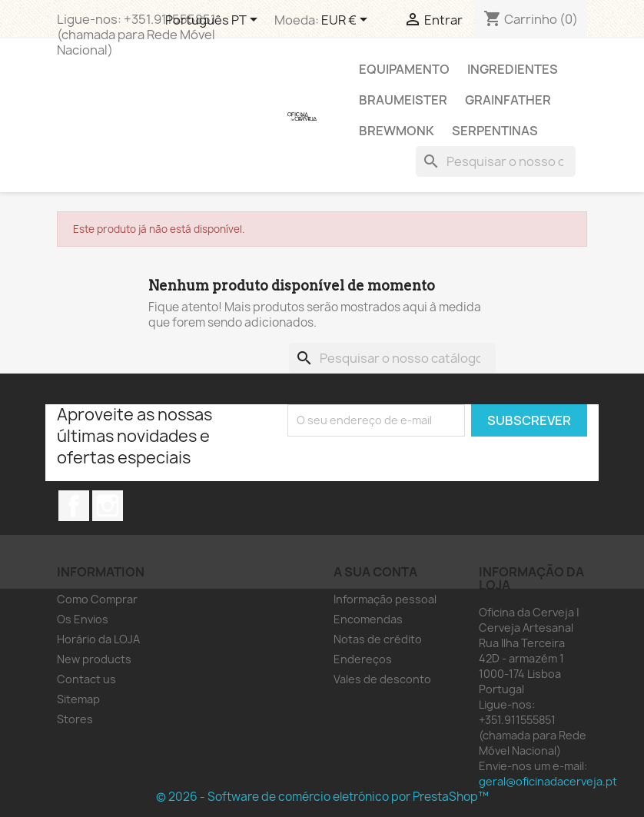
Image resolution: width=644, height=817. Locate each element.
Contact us (86, 679)
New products (94, 659)
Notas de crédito (378, 639)
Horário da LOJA (98, 639)
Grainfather (508, 100)
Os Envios (83, 619)
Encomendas (368, 619)
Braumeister (403, 100)
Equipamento (404, 69)
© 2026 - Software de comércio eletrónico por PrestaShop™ (322, 797)
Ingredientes (513, 69)
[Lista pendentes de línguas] (214, 21)
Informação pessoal (385, 599)
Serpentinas (495, 131)
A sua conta (375, 572)
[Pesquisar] (496, 161)
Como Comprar (97, 599)
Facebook (74, 506)
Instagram (108, 506)
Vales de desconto (382, 679)
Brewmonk (397, 131)
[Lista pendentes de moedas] (347, 21)
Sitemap (78, 699)
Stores (75, 719)
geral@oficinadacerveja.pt (548, 781)
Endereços (363, 659)
